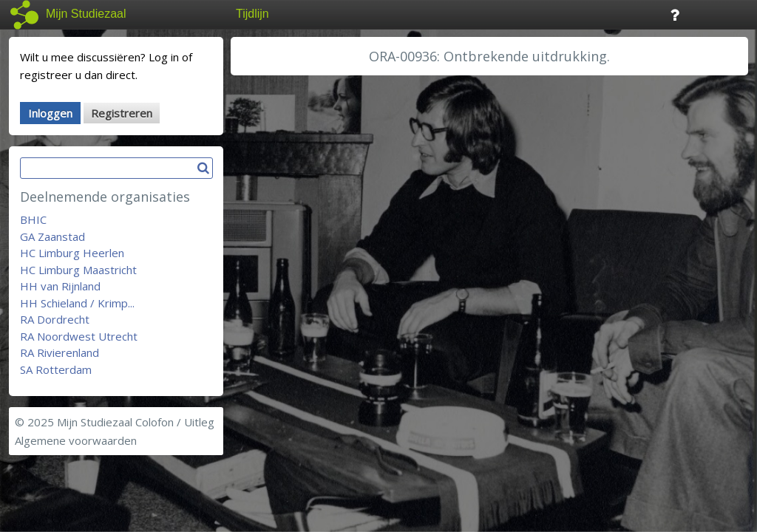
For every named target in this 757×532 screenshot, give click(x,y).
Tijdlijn (252, 14)
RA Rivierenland (60, 352)
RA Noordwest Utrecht (79, 336)
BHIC (33, 219)
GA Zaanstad (52, 236)
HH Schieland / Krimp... (77, 303)
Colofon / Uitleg (175, 422)
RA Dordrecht (55, 319)
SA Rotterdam (56, 369)
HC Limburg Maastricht (78, 270)
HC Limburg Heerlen (72, 253)
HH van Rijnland (60, 286)
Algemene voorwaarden (76, 440)
